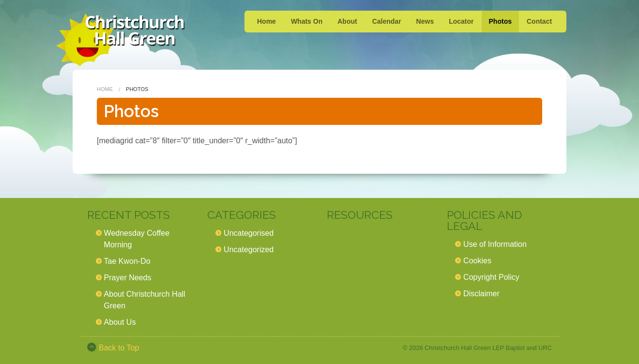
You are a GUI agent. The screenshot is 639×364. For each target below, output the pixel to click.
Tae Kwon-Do (127, 261)
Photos (500, 21)
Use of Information (495, 244)
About (347, 21)
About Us (120, 322)
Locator (461, 21)
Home (266, 21)
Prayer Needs (128, 278)
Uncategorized (249, 250)
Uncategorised (249, 233)
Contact (539, 21)
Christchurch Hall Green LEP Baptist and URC (488, 348)
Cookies (477, 261)
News (425, 21)
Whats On (307, 21)
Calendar (387, 21)
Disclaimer (481, 294)
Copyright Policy (491, 277)
